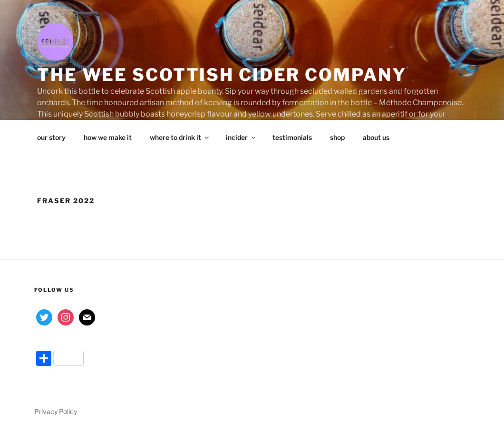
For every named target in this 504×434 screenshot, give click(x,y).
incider (241, 137)
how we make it (108, 137)
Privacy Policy (56, 411)
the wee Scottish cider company (222, 75)
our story (51, 137)
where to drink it (180, 137)
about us (376, 137)
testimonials (292, 137)
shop (337, 137)
